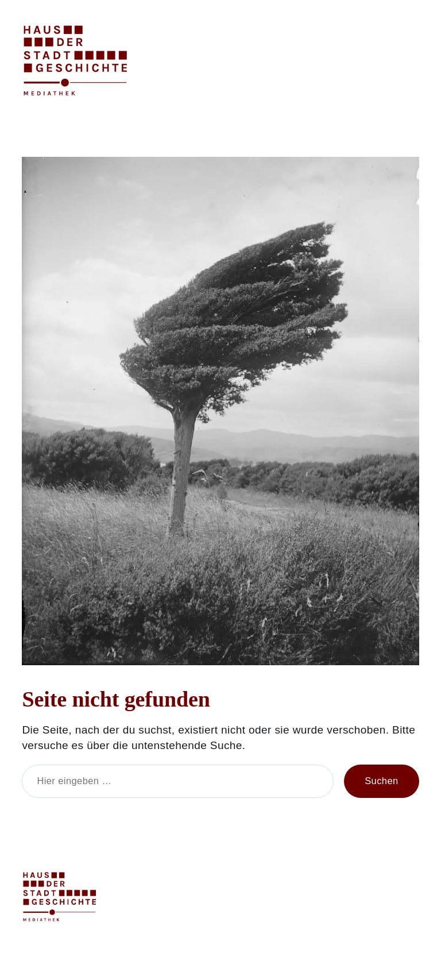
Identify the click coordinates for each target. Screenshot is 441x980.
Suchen (381, 781)
